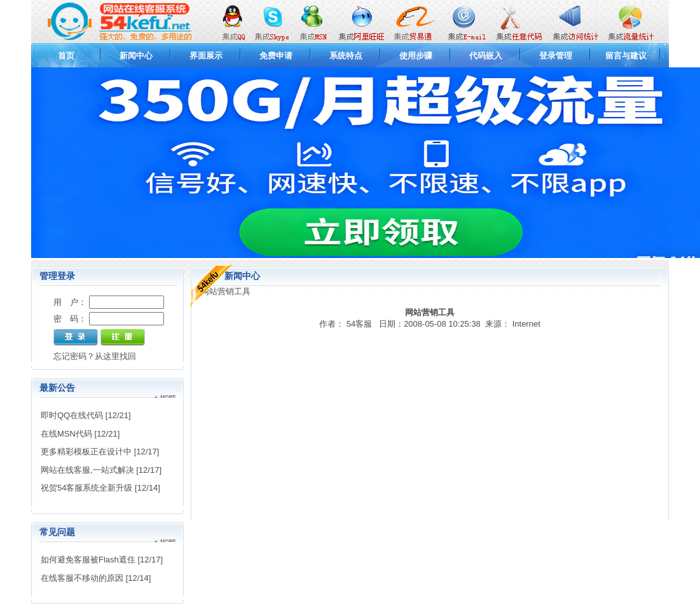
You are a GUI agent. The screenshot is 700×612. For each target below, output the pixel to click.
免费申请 (276, 56)
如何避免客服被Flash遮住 (88, 560)
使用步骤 (416, 56)
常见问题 (57, 532)
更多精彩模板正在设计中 (86, 452)
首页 (66, 56)
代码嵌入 (486, 56)
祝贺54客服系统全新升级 (86, 488)
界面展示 (206, 56)
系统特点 (346, 56)
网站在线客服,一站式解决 (87, 470)
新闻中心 (136, 56)
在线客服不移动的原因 (82, 578)
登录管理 (556, 56)
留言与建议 (626, 56)
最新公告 (57, 388)
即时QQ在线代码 (72, 415)
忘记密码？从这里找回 (95, 356)
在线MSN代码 (66, 434)
